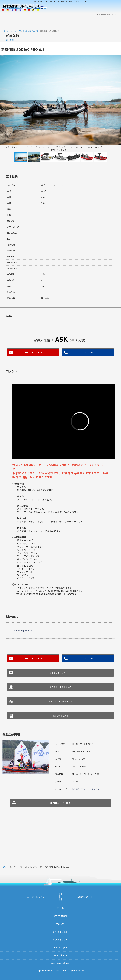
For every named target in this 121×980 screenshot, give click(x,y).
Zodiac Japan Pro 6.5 (24, 631)
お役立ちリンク (60, 939)
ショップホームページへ (60, 673)
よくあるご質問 (60, 931)
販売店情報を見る (60, 716)
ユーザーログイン (36, 897)
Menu (117, 8)
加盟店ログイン (85, 897)
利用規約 (60, 924)
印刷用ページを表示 (61, 803)
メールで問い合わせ (33, 352)
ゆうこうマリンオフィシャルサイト (88, 789)
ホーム (6, 31)
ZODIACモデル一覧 (31, 31)
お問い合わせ (61, 955)
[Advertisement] (60, 22)
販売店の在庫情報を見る (60, 687)
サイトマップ (61, 947)
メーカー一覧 (16, 31)
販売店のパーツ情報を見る (60, 701)
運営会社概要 (61, 916)
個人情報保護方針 (60, 963)
